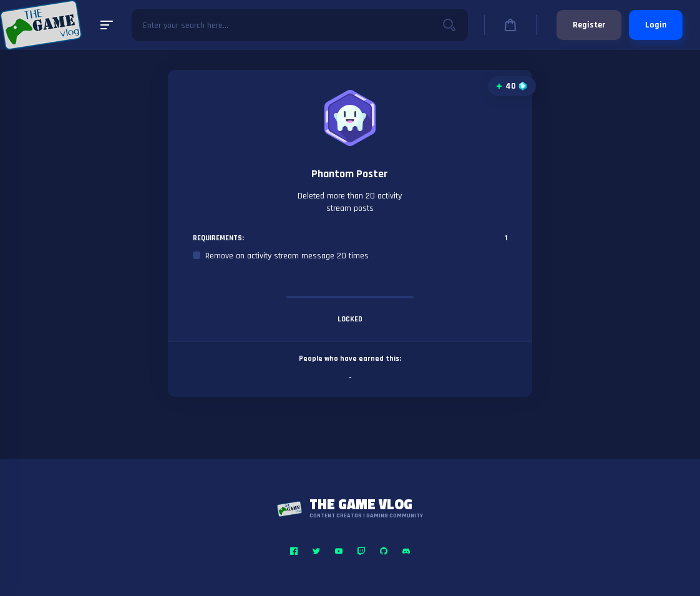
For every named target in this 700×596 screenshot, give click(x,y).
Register (589, 25)
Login (656, 25)
